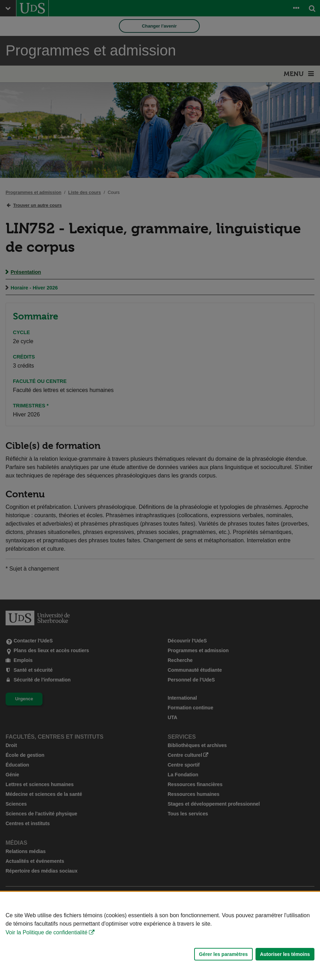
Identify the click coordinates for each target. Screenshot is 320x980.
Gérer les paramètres (223, 954)
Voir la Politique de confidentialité (47, 932)
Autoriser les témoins (285, 954)
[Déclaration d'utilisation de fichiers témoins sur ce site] (160, 936)
